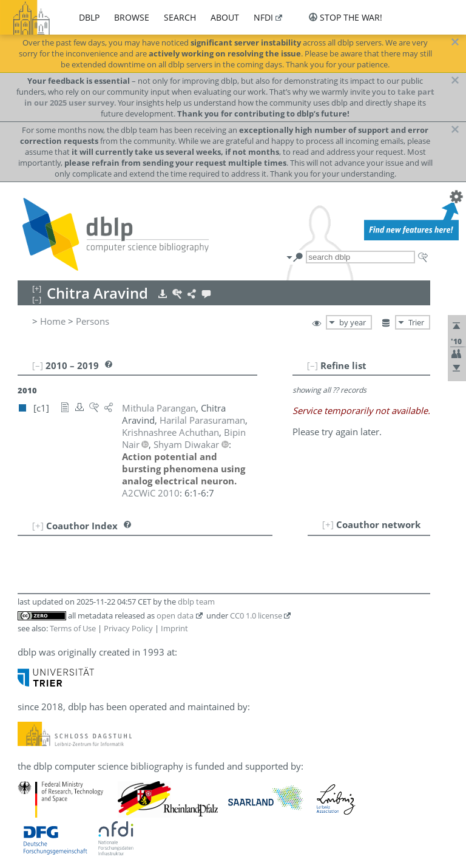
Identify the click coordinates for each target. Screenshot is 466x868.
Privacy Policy (128, 628)
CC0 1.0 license (256, 615)
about (225, 17)
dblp (89, 17)
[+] (328, 524)
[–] (312, 365)
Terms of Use (73, 628)
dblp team (196, 602)
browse (132, 17)
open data (175, 615)
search (180, 17)
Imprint (174, 628)
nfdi (263, 17)
